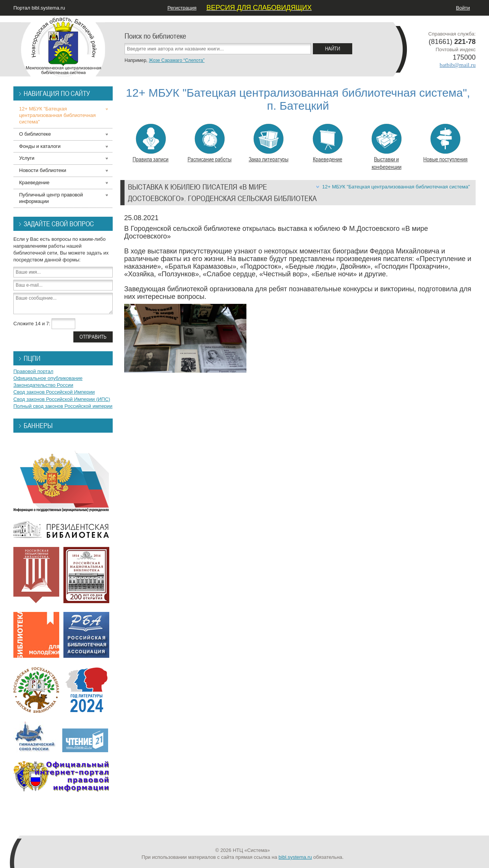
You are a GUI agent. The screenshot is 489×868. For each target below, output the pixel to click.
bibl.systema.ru (295, 857)
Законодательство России (43, 385)
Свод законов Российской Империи (54, 392)
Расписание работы (210, 143)
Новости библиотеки (43, 170)
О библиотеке (35, 134)
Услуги (27, 158)
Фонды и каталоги (40, 146)
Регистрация (182, 8)
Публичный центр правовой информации (51, 198)
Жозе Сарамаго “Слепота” (176, 60)
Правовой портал (33, 371)
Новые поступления (445, 143)
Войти (463, 8)
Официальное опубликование (48, 378)
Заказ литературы (269, 143)
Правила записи (151, 143)
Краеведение (328, 143)
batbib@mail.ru (458, 65)
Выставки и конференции (386, 147)
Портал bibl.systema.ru (39, 8)
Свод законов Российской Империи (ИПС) (62, 399)
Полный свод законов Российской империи (63, 406)
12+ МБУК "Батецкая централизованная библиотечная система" (396, 187)
